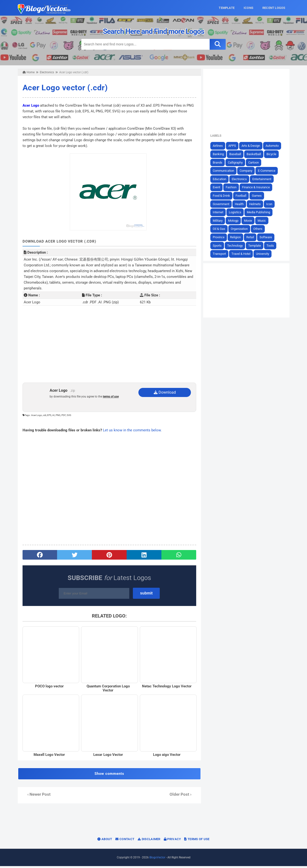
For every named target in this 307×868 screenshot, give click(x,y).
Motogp (235, 220)
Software (268, 237)
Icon (271, 204)
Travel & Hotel (243, 254)
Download (165, 392)
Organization (241, 229)
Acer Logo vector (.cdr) (63, 88)
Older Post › (181, 796)
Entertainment (264, 179)
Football (243, 196)
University (264, 254)
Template (257, 245)
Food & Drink (223, 196)
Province (221, 237)
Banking (220, 154)
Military (220, 220)
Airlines (220, 146)
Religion (237, 237)
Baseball (237, 154)
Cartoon (255, 162)
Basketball (256, 154)
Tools (272, 245)
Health (241, 204)
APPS (234, 146)
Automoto (274, 146)
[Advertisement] (109, 344)
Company (248, 171)
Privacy (172, 841)
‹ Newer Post (37, 796)
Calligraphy (237, 162)
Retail (252, 237)
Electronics (241, 179)
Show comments (109, 776)
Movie (250, 220)
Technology (237, 245)
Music (264, 220)
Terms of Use (197, 841)
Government (223, 204)
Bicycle (273, 154)
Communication (225, 171)
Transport (221, 254)
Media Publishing (260, 212)
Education (221, 179)
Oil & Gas (221, 229)
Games (259, 196)
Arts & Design (253, 146)
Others (260, 229)
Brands (219, 162)
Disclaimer (149, 841)
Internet (220, 212)
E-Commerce (269, 171)
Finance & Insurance (258, 187)
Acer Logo (29, 105)
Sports (219, 245)
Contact (125, 841)
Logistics (237, 212)
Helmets (257, 204)
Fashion (233, 187)
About (105, 841)
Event (218, 187)
